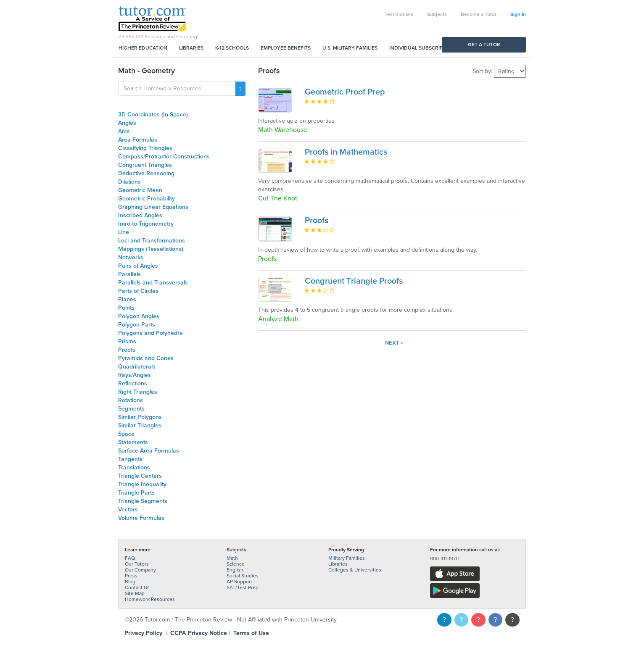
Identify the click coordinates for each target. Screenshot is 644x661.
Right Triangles (138, 392)
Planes (127, 299)
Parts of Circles (138, 291)
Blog (130, 582)
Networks (131, 257)
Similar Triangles (140, 425)
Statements (133, 442)
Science (236, 564)
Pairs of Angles (138, 266)
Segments (131, 409)
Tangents (130, 459)
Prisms (127, 341)
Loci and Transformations (152, 241)
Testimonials (399, 14)
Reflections (133, 383)
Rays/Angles (135, 375)
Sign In (518, 14)
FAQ (130, 558)
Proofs (127, 350)
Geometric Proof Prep (345, 92)
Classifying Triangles (145, 148)
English (235, 570)
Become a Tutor (479, 14)
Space (126, 434)
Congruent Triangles (145, 165)
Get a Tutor (484, 45)
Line (124, 232)
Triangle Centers (140, 476)
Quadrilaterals (137, 367)
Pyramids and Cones (146, 358)
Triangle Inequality (142, 484)
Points (126, 308)
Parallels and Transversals (153, 283)
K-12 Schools (232, 48)
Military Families (347, 558)
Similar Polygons (140, 417)
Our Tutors (137, 564)
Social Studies (243, 576)
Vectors (128, 510)
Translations (134, 467)
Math (232, 558)
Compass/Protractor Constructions (164, 157)
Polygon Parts (137, 325)
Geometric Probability (146, 199)
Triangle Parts (136, 493)
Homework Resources (150, 599)
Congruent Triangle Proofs (354, 281)
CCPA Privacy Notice (199, 633)
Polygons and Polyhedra (150, 333)
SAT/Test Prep (243, 587)
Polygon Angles (139, 316)
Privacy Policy (143, 633)
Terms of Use (251, 633)
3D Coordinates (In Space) (153, 115)
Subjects (437, 14)
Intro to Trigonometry (146, 224)
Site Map (135, 593)
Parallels (129, 274)
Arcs (124, 131)
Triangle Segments (143, 501)
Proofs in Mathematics (346, 152)
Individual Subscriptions (423, 48)
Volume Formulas (141, 518)
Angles (127, 123)
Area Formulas (138, 140)
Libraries (191, 48)
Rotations (131, 400)
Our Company (140, 570)
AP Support (239, 582)
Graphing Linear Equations (153, 207)
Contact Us (137, 587)
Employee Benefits (286, 48)
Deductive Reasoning (146, 173)
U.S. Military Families (350, 48)
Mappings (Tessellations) (151, 249)
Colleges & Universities (355, 570)
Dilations (129, 182)
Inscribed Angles (140, 215)
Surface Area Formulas (149, 451)
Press (131, 576)
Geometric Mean (140, 190)
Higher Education (143, 48)
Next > (394, 343)
